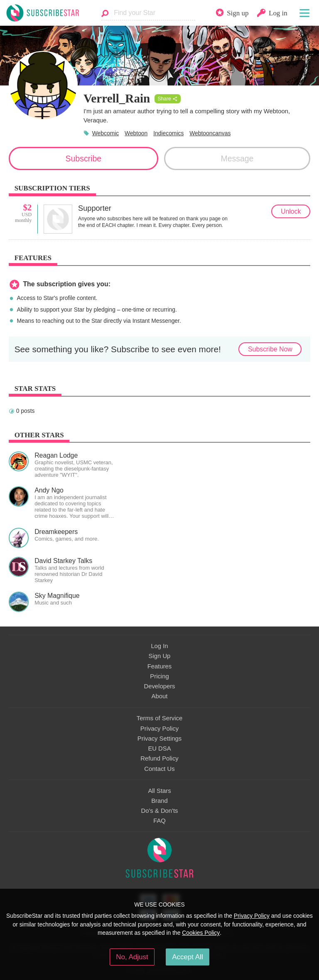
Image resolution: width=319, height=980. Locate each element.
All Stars (159, 791)
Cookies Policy (201, 933)
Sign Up (160, 656)
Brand (159, 801)
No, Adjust (132, 957)
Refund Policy (159, 758)
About (160, 696)
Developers (159, 686)
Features (160, 666)
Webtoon (136, 133)
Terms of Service (159, 718)
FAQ (159, 821)
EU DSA (159, 748)
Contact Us (159, 769)
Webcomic (106, 133)
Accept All (188, 957)
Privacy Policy (159, 729)
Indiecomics (168, 133)
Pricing (159, 676)
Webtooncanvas (210, 133)
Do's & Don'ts (160, 811)
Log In (159, 646)
